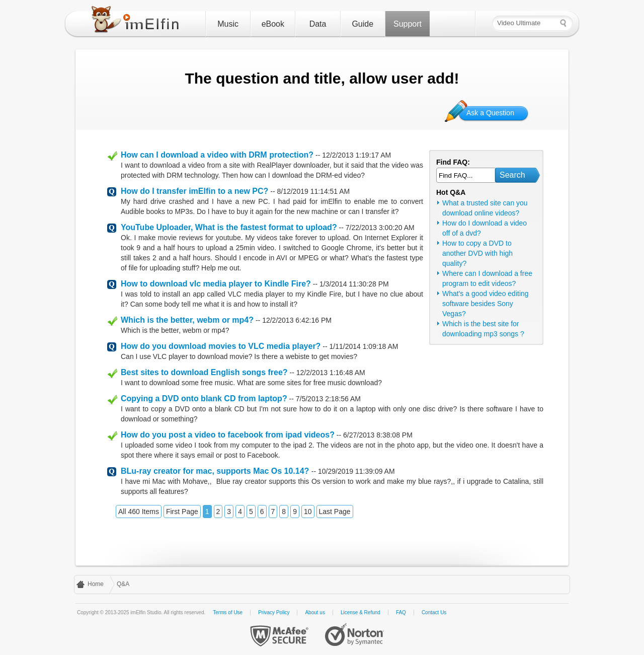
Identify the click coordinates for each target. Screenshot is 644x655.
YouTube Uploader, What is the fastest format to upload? (229, 227)
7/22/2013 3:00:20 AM (380, 228)
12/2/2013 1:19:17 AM (356, 155)
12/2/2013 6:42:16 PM (297, 320)
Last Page (335, 512)
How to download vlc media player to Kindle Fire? (216, 284)
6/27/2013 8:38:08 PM (378, 435)
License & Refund (360, 612)
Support (408, 24)
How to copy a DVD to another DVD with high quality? (477, 253)
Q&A (123, 584)
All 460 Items (139, 512)
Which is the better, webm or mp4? (187, 320)
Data (318, 24)
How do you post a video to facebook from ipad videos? (228, 435)
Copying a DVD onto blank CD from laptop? (204, 398)
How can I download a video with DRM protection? (217, 155)
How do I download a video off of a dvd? (485, 228)
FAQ (401, 612)
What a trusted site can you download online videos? (485, 208)
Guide (363, 24)
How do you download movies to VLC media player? (221, 346)
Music (228, 24)
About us (315, 612)
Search (512, 175)
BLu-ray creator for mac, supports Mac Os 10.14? (216, 471)
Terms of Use (228, 612)
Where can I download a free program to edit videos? (487, 278)
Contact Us (434, 612)
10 (308, 512)
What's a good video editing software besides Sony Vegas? (486, 304)
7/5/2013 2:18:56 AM (328, 399)
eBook (273, 24)
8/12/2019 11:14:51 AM (313, 191)
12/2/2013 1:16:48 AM (331, 373)
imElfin (137, 22)
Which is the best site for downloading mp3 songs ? (483, 329)
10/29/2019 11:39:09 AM (356, 471)
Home (96, 584)
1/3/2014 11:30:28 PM (354, 284)
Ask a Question (490, 113)
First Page (182, 512)
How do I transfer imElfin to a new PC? (194, 191)
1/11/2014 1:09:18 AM (364, 346)
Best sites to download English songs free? (204, 372)
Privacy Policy (274, 612)
